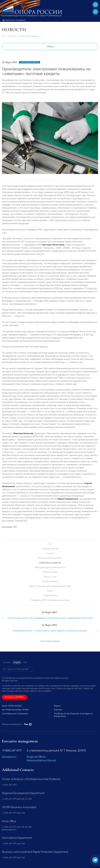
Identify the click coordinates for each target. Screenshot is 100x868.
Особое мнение (50, 581)
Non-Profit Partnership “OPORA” (15, 710)
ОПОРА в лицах (50, 572)
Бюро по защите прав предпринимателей (50, 586)
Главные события (50, 549)
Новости (12, 36)
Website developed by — (17, 724)
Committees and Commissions (15, 714)
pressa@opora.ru (9, 830)
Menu (51, 47)
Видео (50, 591)
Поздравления (50, 595)
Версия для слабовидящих (14, 20)
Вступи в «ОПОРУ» (14, 697)
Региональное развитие (50, 558)
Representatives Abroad (41, 760)
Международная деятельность (50, 567)
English (17, 662)
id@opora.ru (9, 757)
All (50, 544)
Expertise (58, 710)
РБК (15, 530)
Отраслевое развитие (29, 36)
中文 (25, 662)
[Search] (18, 669)
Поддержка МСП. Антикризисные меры (50, 600)
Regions (57, 706)
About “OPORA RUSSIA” (12, 706)
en (95, 12)
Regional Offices (36, 757)
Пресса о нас (50, 577)
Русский (7, 662)
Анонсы (50, 553)
